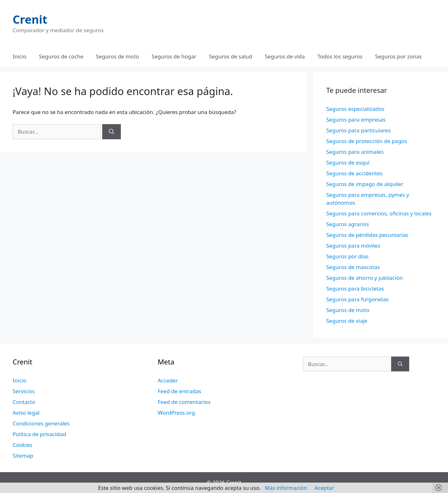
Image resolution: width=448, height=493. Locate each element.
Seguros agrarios (348, 224)
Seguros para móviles (353, 246)
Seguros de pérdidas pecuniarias (367, 235)
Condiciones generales (41, 423)
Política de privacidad (39, 434)
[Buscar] (112, 132)
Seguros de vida (285, 56)
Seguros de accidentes (354, 173)
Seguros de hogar (174, 56)
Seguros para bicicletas (355, 289)
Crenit (30, 19)
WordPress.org (176, 413)
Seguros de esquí (348, 162)
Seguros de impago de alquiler (365, 184)
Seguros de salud (230, 56)
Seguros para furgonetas (357, 299)
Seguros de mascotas (353, 267)
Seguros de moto (117, 56)
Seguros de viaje (347, 321)
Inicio (20, 56)
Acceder (168, 380)
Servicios (24, 391)
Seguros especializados (355, 109)
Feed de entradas (180, 391)
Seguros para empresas (356, 120)
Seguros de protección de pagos (367, 141)
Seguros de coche (61, 56)
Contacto (24, 402)
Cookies (23, 445)
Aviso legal (26, 413)
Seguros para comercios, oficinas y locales (379, 213)
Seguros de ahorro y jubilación (365, 278)
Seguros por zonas (398, 56)
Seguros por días (347, 256)
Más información (286, 488)
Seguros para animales (355, 152)
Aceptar (324, 488)
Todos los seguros (340, 56)
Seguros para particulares (359, 130)
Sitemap (23, 456)
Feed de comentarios (184, 402)
